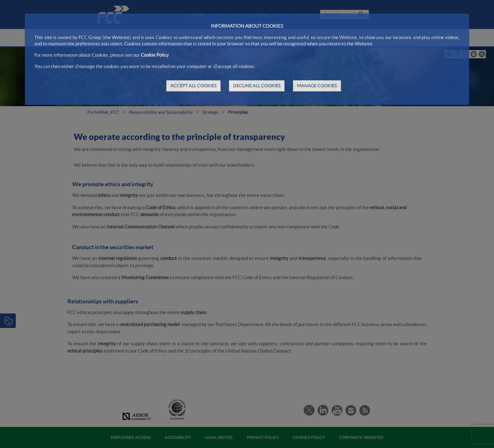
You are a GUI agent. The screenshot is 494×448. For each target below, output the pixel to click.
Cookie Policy (155, 55)
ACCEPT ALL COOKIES (193, 86)
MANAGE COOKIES (317, 86)
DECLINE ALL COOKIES (257, 86)
